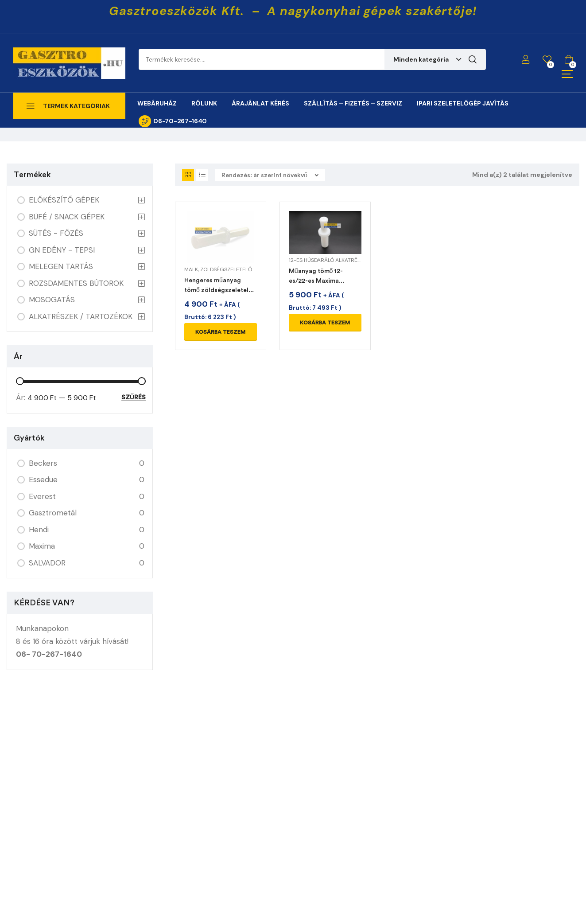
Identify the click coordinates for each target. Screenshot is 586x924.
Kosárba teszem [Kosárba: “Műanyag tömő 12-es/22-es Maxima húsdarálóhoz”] (325, 323)
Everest (42, 496)
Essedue (43, 480)
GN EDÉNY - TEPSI (62, 250)
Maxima (42, 546)
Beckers (43, 463)
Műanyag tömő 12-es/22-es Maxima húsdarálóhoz (316, 281)
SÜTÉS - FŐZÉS (56, 233)
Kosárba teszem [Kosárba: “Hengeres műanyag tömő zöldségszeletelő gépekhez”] (220, 332)
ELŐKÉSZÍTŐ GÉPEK (64, 200)
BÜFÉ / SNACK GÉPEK (67, 217)
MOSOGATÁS (52, 300)
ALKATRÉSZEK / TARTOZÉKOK (81, 316)
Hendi (39, 530)
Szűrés (134, 398)
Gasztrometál (53, 513)
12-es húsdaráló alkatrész (326, 260)
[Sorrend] (270, 175)
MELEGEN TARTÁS (61, 266)
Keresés (473, 59)
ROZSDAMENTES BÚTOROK (76, 283)
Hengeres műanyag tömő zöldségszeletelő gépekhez (218, 290)
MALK (191, 269)
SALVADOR (47, 563)
